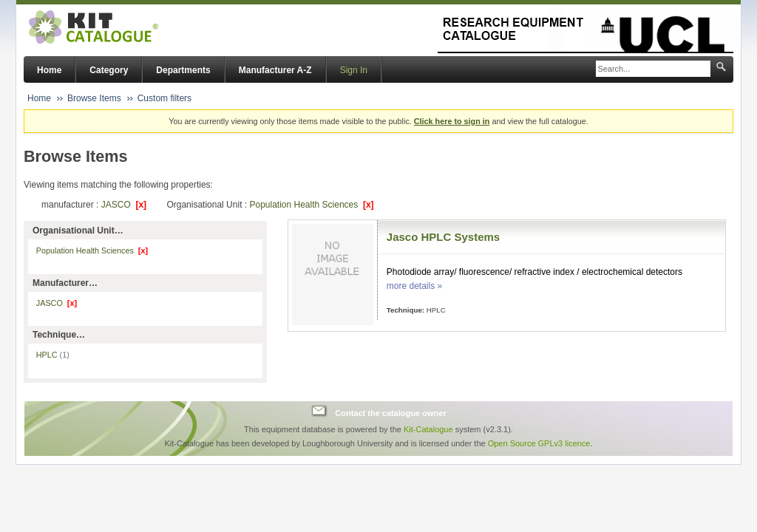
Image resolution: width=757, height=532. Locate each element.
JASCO (124, 205)
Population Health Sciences (311, 205)
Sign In (354, 70)
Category (109, 70)
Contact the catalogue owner (390, 413)
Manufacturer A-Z (275, 70)
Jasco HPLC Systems (443, 237)
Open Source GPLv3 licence (539, 443)
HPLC (53, 355)
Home (49, 70)
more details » (414, 286)
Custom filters (164, 98)
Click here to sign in (452, 121)
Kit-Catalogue (428, 429)
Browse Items (94, 98)
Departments (183, 70)
